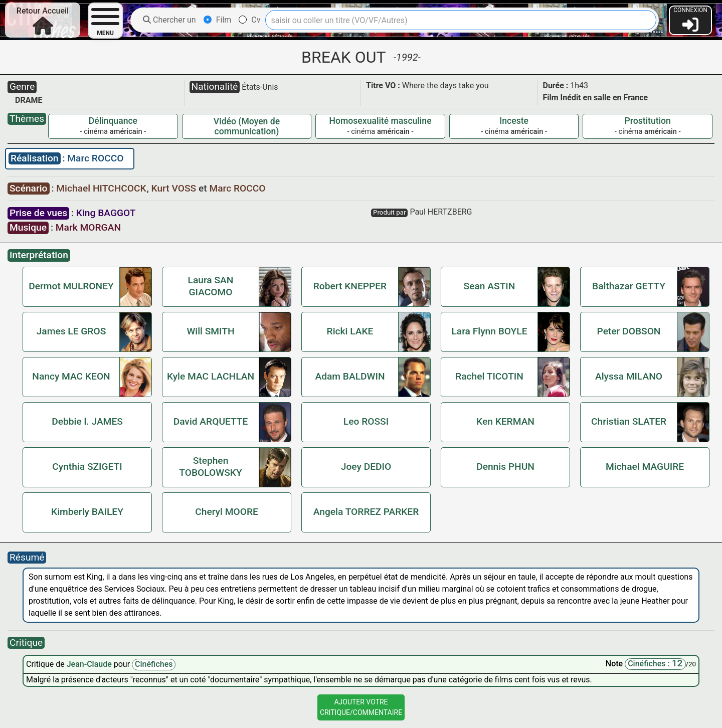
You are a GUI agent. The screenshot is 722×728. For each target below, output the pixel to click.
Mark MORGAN (88, 227)
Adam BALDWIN (350, 376)
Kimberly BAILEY (87, 512)
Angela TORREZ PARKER (366, 512)
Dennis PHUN (505, 467)
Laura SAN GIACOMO (211, 286)
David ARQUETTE (211, 421)
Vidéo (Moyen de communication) (247, 126)
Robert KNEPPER (350, 286)
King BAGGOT (106, 213)
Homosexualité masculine (381, 121)
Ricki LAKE (350, 331)
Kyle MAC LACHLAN (211, 376)
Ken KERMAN (505, 421)
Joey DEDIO (366, 467)
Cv (249, 20)
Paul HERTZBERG (441, 212)
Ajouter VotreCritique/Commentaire (361, 707)
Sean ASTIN (490, 286)
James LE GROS (71, 331)
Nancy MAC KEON (71, 376)
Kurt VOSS (175, 188)
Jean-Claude (90, 664)
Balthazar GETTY (629, 286)
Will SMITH (210, 331)
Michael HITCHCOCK (102, 188)
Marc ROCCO (95, 158)
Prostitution (648, 121)
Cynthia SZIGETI (87, 467)
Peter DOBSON (629, 331)
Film (218, 20)
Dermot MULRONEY (71, 286)
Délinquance (113, 121)
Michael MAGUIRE (645, 467)
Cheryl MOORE (227, 512)
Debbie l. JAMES (87, 421)
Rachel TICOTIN (489, 376)
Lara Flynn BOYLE (489, 331)
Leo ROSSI (366, 421)
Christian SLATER (629, 421)
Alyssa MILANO (629, 376)
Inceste (514, 121)
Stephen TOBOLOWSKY (210, 467)
